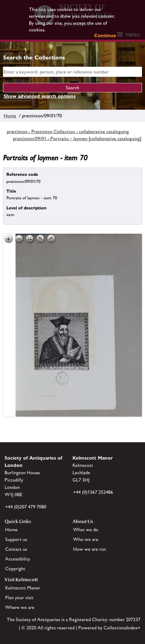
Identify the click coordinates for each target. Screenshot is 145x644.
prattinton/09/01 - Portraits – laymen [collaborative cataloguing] (77, 139)
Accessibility (18, 559)
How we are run (90, 549)
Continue (105, 36)
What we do (86, 530)
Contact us (16, 549)
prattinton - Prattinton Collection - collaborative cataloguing (68, 132)
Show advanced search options (40, 96)
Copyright (15, 569)
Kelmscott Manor (23, 588)
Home (10, 116)
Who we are (86, 539)
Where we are (20, 607)
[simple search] (72, 72)
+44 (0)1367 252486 (93, 492)
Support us (16, 539)
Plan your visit (19, 598)
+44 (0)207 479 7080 (26, 507)
